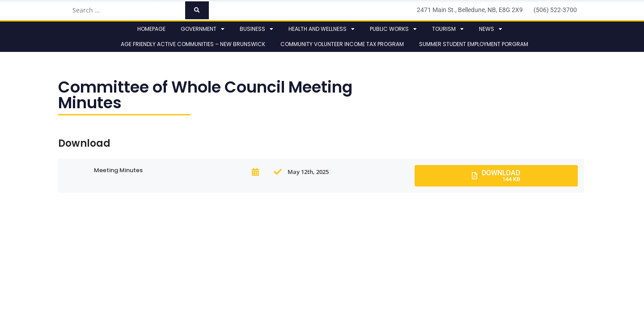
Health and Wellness (322, 29)
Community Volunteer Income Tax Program (342, 44)
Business (256, 29)
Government (203, 29)
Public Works (393, 29)
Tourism (448, 29)
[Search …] (126, 10)
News (491, 29)
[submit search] (197, 10)
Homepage (151, 29)
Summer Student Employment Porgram (474, 44)
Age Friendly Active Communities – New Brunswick (193, 44)
